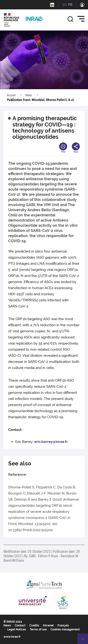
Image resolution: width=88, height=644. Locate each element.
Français (63, 625)
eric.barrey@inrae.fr (51, 442)
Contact (20, 625)
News (29, 95)
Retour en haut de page (85, 641)
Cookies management (65, 629)
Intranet (48, 625)
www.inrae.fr (12, 637)
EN (65, 5)
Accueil (11, 95)
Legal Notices (17, 629)
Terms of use (38, 629)
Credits (34, 625)
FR (70, 5)
